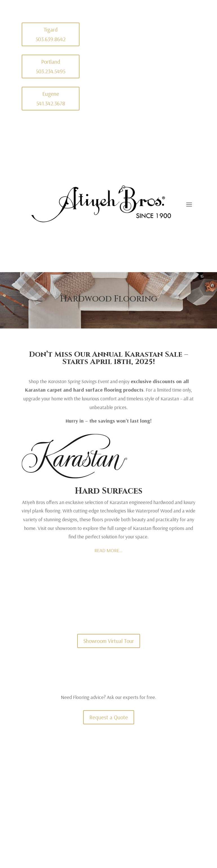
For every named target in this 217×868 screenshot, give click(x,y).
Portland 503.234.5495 (51, 66)
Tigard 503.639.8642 (51, 34)
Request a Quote (109, 717)
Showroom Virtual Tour (109, 641)
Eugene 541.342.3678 (51, 98)
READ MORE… (108, 550)
